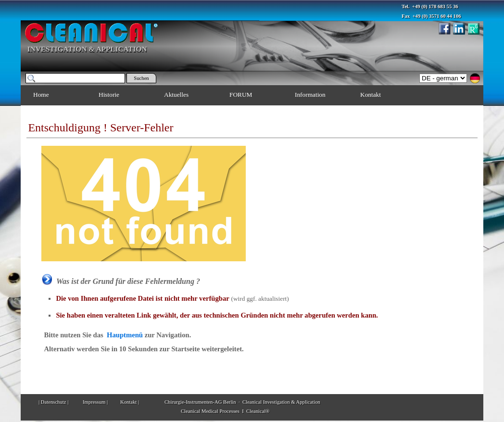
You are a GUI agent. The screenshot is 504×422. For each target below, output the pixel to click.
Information (310, 95)
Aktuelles (176, 95)
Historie (109, 95)
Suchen (141, 78)
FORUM (241, 95)
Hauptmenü (125, 335)
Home (41, 95)
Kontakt (371, 95)
